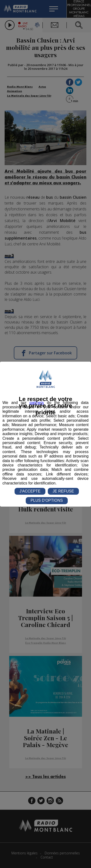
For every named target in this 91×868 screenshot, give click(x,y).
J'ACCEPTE (30, 491)
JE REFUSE (63, 491)
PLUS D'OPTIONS (47, 500)
